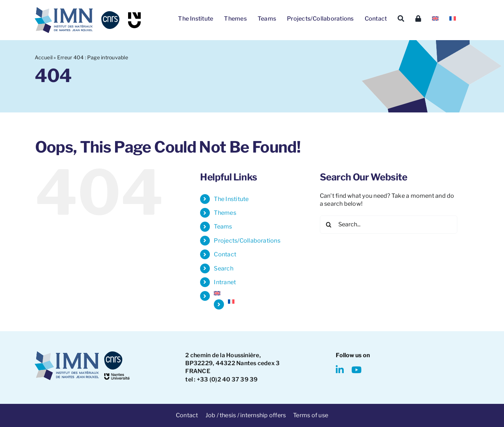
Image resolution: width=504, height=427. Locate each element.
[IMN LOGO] (64, 10)
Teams (223, 227)
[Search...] (389, 225)
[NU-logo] (134, 15)
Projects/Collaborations (247, 241)
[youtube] (356, 370)
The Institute (231, 199)
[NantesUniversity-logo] (117, 376)
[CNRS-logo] (110, 14)
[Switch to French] (453, 19)
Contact (225, 254)
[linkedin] (340, 370)
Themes (225, 213)
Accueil (44, 57)
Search (223, 268)
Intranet (225, 282)
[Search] (401, 19)
